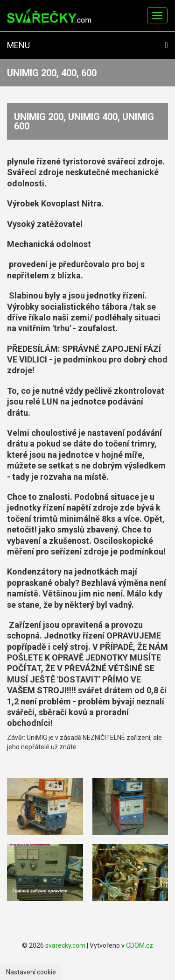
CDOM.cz (140, 945)
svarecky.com (65, 945)
